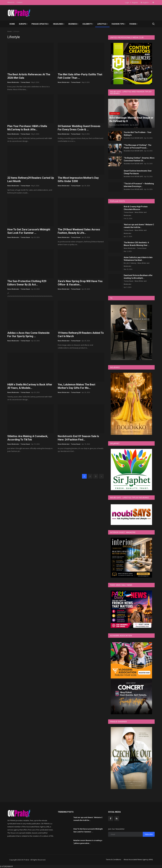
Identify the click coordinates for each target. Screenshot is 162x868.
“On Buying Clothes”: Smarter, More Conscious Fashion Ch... (139, 159)
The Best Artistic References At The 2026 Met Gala (29, 76)
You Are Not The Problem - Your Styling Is (138, 134)
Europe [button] (23, 24)
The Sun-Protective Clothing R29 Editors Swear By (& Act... (27, 283)
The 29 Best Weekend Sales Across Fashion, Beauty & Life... (79, 231)
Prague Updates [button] (40, 24)
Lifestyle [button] (102, 24)
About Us (11, 2)
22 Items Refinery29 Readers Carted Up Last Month (31, 179)
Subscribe (149, 834)
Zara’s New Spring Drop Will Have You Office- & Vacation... (80, 283)
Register (135, 3)
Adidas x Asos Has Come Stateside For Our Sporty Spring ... (28, 335)
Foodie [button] (133, 24)
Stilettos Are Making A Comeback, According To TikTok (28, 438)
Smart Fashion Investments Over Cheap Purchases (138, 172)
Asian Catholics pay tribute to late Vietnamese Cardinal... (138, 259)
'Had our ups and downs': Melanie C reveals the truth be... (139, 226)
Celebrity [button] (88, 24)
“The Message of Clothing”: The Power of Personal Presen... (138, 146)
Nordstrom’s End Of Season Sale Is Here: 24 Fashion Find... (78, 438)
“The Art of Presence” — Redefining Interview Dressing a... (139, 185)
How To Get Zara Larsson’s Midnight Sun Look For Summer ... (29, 231)
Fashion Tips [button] (118, 24)
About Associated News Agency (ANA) (138, 859)
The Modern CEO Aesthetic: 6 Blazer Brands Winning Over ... (137, 244)
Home (12, 24)
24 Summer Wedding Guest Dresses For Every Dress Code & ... (79, 128)
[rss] (117, 819)
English (145, 3)
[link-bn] (56, 462)
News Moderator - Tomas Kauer (19, 82)
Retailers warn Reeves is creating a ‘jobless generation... (88, 842)
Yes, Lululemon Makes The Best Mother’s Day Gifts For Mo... (76, 386)
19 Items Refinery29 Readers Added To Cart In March (81, 335)
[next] (101, 476)
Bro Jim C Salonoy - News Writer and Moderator (137, 265)
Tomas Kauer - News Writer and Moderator (135, 214)
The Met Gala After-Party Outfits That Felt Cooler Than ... (80, 76)
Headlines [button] (59, 24)
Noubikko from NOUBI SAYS (119, 125)
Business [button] (73, 24)
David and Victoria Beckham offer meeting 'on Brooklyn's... (138, 277)
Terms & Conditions (114, 859)
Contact (20, 2)
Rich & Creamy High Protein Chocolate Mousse (136, 208)
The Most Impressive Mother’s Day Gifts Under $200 (78, 179)
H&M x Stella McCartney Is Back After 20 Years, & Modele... (30, 386)
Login (127, 3)
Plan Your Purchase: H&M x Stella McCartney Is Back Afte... (27, 128)
